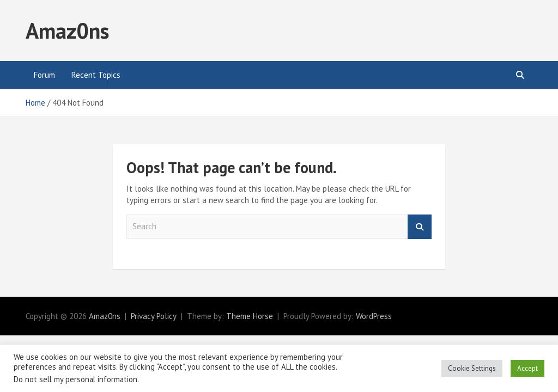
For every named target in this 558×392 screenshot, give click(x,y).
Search (420, 227)
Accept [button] (527, 368)
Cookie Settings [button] (472, 368)
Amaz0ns (67, 30)
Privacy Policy (154, 316)
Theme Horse (250, 316)
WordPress (374, 316)
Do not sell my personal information (75, 379)
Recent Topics (96, 75)
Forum (44, 75)
